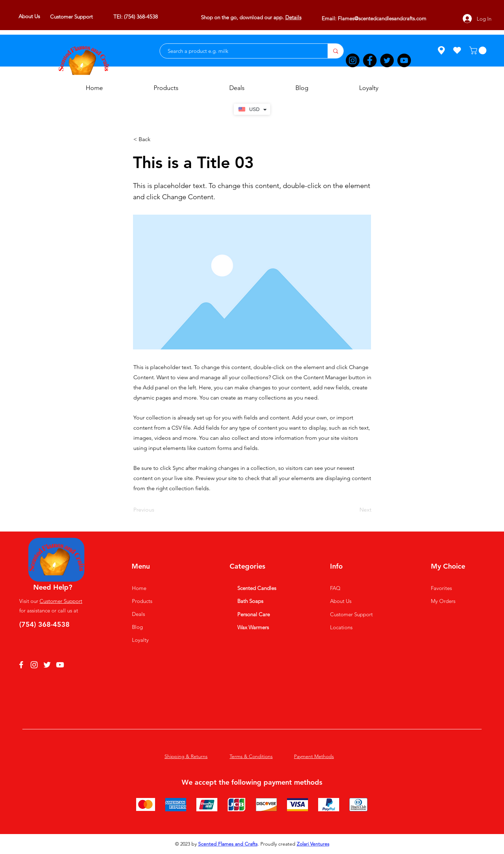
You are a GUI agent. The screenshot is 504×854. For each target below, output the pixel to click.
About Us (341, 601)
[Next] (354, 510)
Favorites (441, 588)
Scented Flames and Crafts (228, 844)
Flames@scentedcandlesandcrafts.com (382, 18)
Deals (138, 614)
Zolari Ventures (313, 844)
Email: (330, 18)
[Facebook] (370, 60)
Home (139, 588)
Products (142, 601)
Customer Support (61, 601)
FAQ (335, 588)
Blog (137, 627)
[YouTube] (404, 60)
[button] (479, 50)
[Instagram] (353, 60)
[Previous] (156, 510)
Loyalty (140, 640)
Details (293, 17)
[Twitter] (387, 60)
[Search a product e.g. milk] (240, 51)
